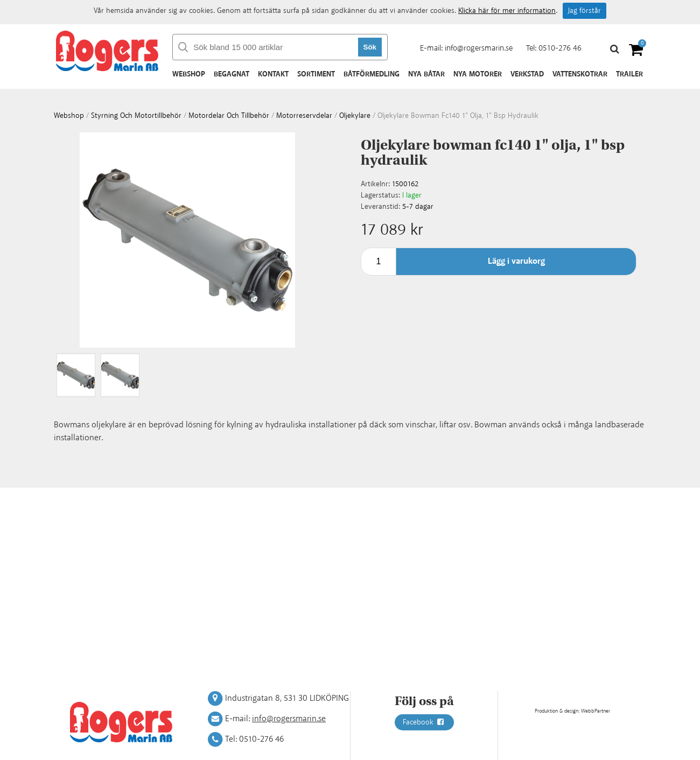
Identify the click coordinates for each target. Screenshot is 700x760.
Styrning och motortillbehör (136, 116)
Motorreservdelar (304, 116)
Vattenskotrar (580, 74)
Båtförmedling (372, 74)
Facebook (424, 722)
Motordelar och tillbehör (229, 116)
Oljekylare (355, 116)
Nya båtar (426, 74)
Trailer (629, 74)
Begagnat (232, 74)
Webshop (189, 74)
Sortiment (316, 74)
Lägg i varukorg (516, 261)
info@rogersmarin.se (479, 48)
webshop (69, 116)
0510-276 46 (560, 48)
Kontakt (273, 74)
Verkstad (527, 74)
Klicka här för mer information (507, 11)
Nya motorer (478, 74)
